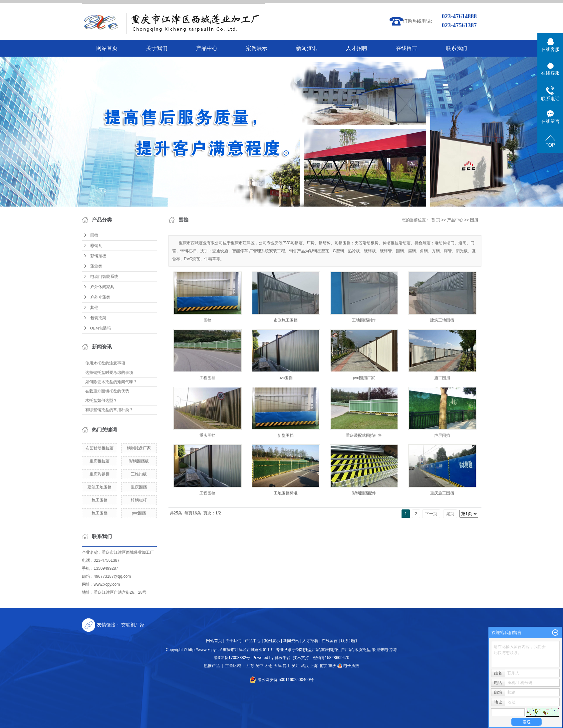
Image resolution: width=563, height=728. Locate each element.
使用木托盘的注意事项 (105, 363)
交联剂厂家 (133, 625)
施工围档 (100, 513)
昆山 (287, 666)
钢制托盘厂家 (139, 448)
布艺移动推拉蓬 (100, 448)
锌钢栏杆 (139, 500)
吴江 (296, 666)
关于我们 (157, 48)
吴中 (259, 666)
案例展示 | (273, 641)
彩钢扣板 (98, 256)
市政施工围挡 (286, 320)
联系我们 (456, 48)
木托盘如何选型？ (101, 400)
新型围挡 (286, 435)
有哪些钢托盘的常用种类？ (109, 410)
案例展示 (257, 48)
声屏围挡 (442, 435)
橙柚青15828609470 (331, 658)
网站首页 (107, 48)
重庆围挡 (139, 487)
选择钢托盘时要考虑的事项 (109, 372)
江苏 (250, 666)
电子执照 (348, 666)
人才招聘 (357, 48)
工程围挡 (207, 378)
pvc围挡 (139, 513)
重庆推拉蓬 (100, 461)
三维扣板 (139, 474)
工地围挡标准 (286, 493)
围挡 (94, 235)
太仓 (268, 666)
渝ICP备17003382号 (232, 658)
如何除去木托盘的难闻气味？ (111, 382)
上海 (314, 666)
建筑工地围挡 (100, 487)
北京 (323, 666)
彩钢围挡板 (139, 461)
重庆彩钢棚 (100, 474)
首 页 (436, 220)
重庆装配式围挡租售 (364, 435)
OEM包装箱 (101, 328)
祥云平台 (283, 658)
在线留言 (407, 48)
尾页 (450, 514)
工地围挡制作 (364, 320)
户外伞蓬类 (100, 297)
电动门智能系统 (104, 277)
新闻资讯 (307, 48)
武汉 (305, 666)
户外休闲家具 (102, 287)
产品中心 (207, 48)
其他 (94, 308)
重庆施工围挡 (442, 493)
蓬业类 (96, 266)
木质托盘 (362, 650)
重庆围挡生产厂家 (337, 650)
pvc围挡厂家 (364, 378)
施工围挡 (100, 500)
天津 (278, 666)
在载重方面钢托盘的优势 (107, 391)
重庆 (332, 666)
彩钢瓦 (96, 246)
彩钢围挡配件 (364, 493)
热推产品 (212, 666)
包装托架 (98, 318)
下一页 (431, 514)
